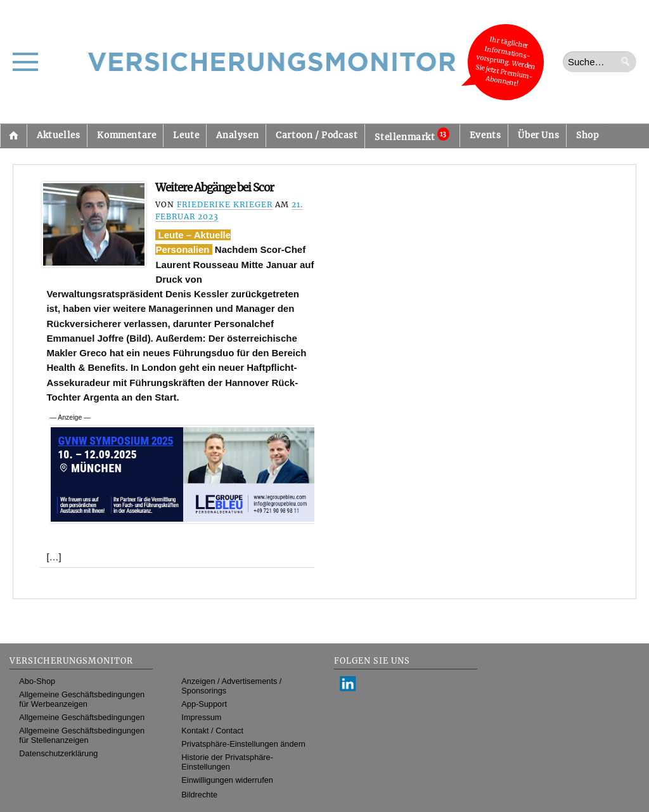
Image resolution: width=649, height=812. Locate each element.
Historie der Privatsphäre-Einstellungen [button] (227, 762)
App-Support (204, 704)
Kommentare (126, 135)
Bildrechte (199, 795)
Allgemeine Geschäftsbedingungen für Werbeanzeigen (82, 699)
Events (485, 135)
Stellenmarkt (412, 135)
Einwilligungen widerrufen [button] (227, 780)
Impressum (201, 717)
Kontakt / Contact (212, 731)
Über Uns (538, 135)
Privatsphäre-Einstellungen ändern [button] (243, 744)
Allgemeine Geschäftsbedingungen (82, 717)
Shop (587, 135)
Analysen (237, 135)
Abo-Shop (37, 681)
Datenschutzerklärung (58, 753)
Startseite (13, 136)
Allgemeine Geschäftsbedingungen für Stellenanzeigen (82, 735)
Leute (186, 135)
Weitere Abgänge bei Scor (215, 188)
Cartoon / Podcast (317, 135)
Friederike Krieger (225, 204)
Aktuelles (58, 135)
